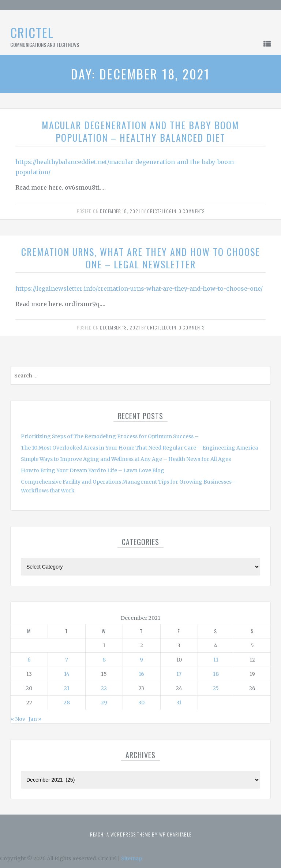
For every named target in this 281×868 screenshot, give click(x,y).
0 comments (192, 211)
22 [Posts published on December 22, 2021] (104, 688)
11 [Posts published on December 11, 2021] (216, 660)
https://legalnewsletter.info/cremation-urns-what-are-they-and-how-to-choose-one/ (139, 288)
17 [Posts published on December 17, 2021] (179, 674)
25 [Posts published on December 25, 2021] (216, 688)
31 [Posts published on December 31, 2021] (179, 703)
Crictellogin (162, 211)
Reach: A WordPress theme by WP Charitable (141, 834)
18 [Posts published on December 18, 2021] (216, 674)
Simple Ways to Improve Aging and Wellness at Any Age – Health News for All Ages (126, 459)
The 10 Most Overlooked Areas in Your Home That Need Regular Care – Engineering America (139, 448)
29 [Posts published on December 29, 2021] (104, 703)
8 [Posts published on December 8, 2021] (104, 660)
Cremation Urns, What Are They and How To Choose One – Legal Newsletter (141, 258)
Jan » (35, 719)
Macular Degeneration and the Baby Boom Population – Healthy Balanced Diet (140, 131)
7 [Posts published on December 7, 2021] (67, 660)
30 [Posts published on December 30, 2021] (141, 703)
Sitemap (132, 858)
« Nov (18, 719)
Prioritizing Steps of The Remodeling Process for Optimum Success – (110, 436)
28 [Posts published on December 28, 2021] (67, 703)
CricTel (32, 32)
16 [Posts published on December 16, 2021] (141, 674)
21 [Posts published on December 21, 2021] (67, 688)
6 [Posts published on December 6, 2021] (29, 660)
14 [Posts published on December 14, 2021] (67, 674)
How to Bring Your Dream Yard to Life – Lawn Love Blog (93, 470)
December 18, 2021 (120, 211)
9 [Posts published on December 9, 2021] (141, 660)
